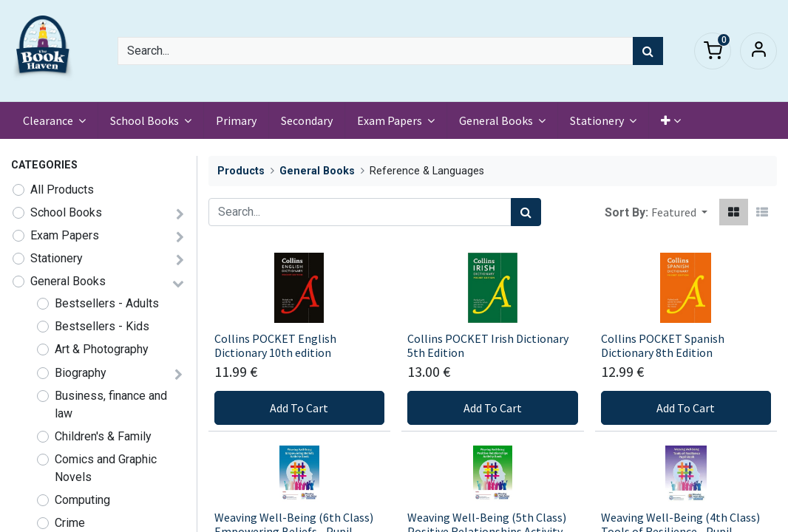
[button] (671, 120)
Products (241, 171)
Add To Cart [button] (299, 408)
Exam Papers (65, 235)
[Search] (648, 51)
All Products (62, 190)
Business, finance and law (111, 405)
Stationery (57, 258)
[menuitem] (236, 120)
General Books (68, 281)
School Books (66, 212)
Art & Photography (102, 349)
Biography (81, 373)
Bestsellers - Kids (102, 326)
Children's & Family (103, 436)
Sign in (758, 51)
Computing (82, 500)
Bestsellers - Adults (107, 303)
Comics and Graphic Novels (106, 468)
